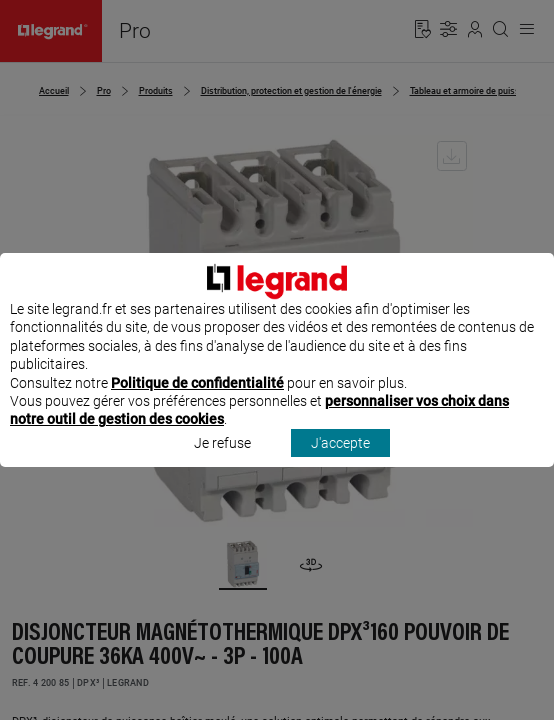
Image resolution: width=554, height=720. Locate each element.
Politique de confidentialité (197, 401)
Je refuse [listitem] (222, 461)
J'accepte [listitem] (340, 461)
